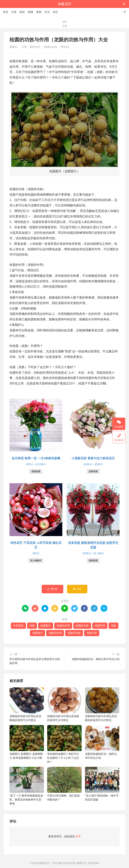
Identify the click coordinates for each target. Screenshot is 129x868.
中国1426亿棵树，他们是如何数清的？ (64, 784)
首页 (5, 12)
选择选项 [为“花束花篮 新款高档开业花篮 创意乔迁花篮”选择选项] (93, 561)
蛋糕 (39, 12)
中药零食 (18, 626)
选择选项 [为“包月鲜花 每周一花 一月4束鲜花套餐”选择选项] (36, 471)
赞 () (52, 589)
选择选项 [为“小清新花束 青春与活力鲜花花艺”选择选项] (93, 471)
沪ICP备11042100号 (64, 863)
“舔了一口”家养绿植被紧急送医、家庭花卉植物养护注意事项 (27, 786)
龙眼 (113, 626)
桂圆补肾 (100, 626)
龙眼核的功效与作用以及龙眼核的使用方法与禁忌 (27, 705)
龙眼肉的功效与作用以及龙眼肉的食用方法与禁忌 (102, 705)
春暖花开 (65, 4)
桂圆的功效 (82, 626)
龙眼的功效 (74, 633)
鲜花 (22, 12)
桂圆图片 (46, 626)
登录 (78, 836)
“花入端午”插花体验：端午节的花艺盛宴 (102, 784)
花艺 (55, 12)
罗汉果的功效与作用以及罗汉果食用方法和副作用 (35, 661)
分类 (14, 12)
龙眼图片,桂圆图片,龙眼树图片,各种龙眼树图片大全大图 (27, 742)
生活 (47, 12)
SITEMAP (94, 863)
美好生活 (35, 47)
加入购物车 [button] (36, 561)
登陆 (65, 22)
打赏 (77, 589)
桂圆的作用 (63, 626)
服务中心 (82, 863)
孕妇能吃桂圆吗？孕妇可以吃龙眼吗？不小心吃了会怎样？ (64, 744)
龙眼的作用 (55, 633)
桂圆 (32, 626)
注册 (65, 26)
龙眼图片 (38, 633)
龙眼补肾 (92, 633)
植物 (30, 12)
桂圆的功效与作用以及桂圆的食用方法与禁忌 (64, 705)
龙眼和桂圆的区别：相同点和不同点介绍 (96, 659)
